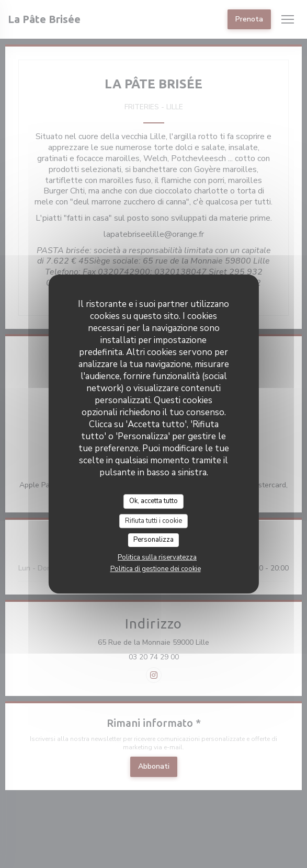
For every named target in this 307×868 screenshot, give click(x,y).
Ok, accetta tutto (153, 501)
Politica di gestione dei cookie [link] (156, 569)
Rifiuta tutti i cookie (153, 521)
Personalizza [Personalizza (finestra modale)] (153, 540)
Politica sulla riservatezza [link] (157, 557)
